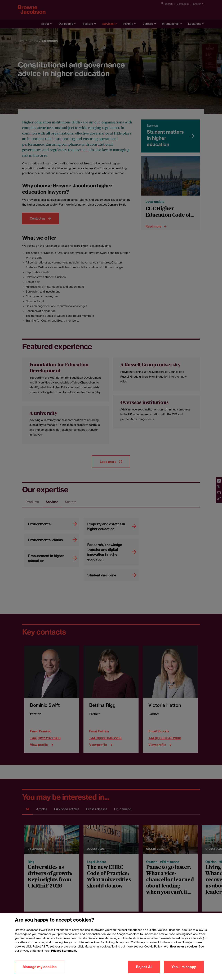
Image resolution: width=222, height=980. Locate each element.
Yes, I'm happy (184, 967)
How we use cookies (184, 946)
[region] (111, 947)
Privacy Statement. (64, 951)
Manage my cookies (40, 967)
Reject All (144, 967)
